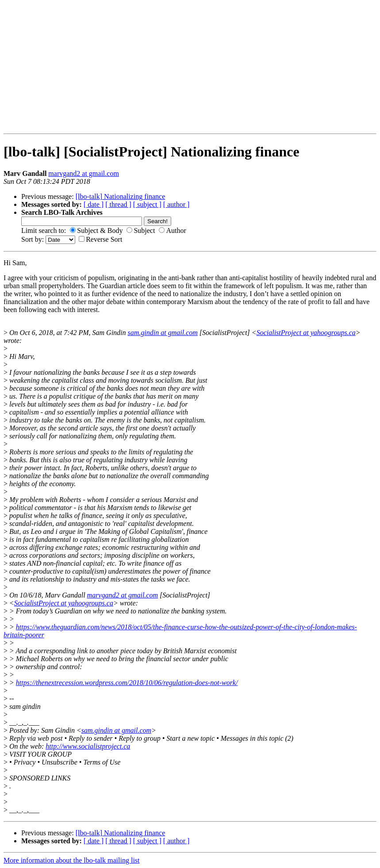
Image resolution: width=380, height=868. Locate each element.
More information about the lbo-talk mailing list (72, 860)
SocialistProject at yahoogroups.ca (306, 333)
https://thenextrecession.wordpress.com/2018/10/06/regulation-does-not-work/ (127, 683)
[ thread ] (118, 204)
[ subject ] (147, 204)
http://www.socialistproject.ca (88, 746)
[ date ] (94, 204)
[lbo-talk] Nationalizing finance (121, 196)
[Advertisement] (31, 67)
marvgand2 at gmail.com (84, 173)
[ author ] (177, 204)
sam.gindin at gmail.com (163, 333)
